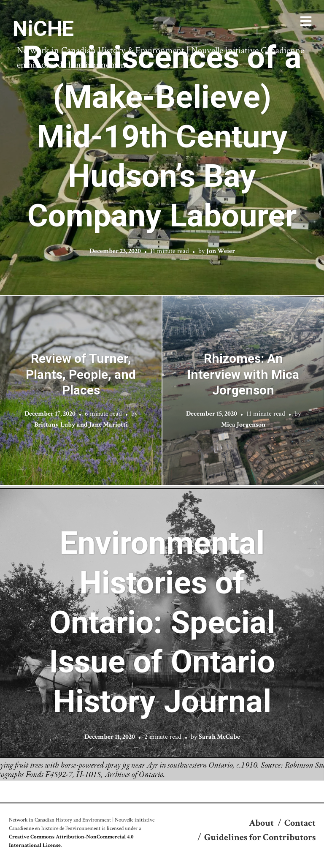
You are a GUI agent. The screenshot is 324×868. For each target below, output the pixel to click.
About (261, 823)
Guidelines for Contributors (260, 837)
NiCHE (43, 29)
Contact (300, 823)
